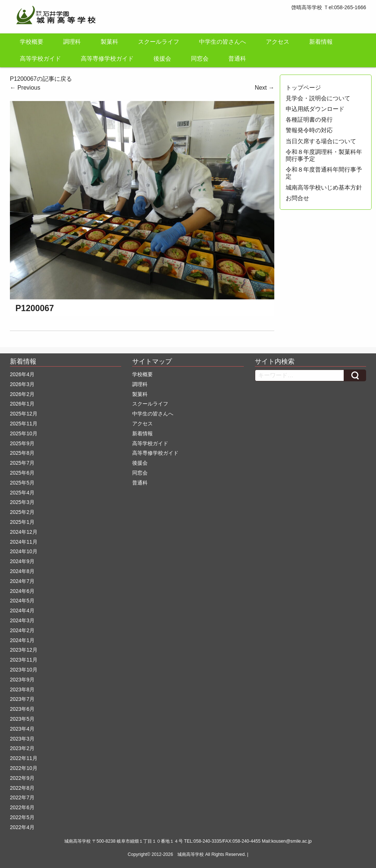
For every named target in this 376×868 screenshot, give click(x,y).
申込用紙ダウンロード (315, 109)
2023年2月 (22, 748)
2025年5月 (22, 483)
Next (265, 88)
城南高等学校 (191, 854)
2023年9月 (22, 680)
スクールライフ (159, 42)
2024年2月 (22, 630)
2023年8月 (22, 689)
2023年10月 (24, 670)
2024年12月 (24, 532)
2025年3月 (22, 502)
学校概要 (32, 42)
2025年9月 (22, 443)
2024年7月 (22, 581)
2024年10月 (24, 551)
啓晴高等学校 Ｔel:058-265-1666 (329, 7)
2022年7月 (22, 797)
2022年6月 (22, 807)
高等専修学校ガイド (107, 59)
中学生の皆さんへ (223, 42)
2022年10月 (24, 768)
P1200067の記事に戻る (41, 79)
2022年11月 (24, 758)
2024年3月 (22, 620)
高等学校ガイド (40, 59)
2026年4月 (22, 374)
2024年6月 (22, 591)
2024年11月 (24, 542)
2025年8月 (22, 453)
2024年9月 (22, 561)
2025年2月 (22, 512)
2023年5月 (22, 719)
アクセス (278, 42)
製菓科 (109, 42)
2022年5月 (22, 817)
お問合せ (297, 198)
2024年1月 (22, 640)
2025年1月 (22, 522)
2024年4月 (22, 611)
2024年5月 (22, 601)
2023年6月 (22, 709)
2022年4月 (22, 827)
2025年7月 (22, 463)
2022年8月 (22, 788)
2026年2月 (22, 394)
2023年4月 (22, 729)
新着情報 (321, 42)
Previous (25, 88)
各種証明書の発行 (309, 120)
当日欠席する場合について (321, 141)
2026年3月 (22, 384)
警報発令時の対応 (309, 130)
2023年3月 (22, 739)
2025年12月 (24, 414)
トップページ (303, 88)
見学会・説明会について (318, 98)
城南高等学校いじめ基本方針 (324, 188)
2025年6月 (22, 473)
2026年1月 (22, 404)
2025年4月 (22, 493)
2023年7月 (22, 699)
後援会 (162, 59)
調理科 (72, 42)
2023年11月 (24, 660)
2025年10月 (24, 433)
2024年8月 (22, 571)
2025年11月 (24, 424)
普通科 (237, 59)
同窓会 (200, 59)
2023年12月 (24, 650)
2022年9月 (22, 778)
